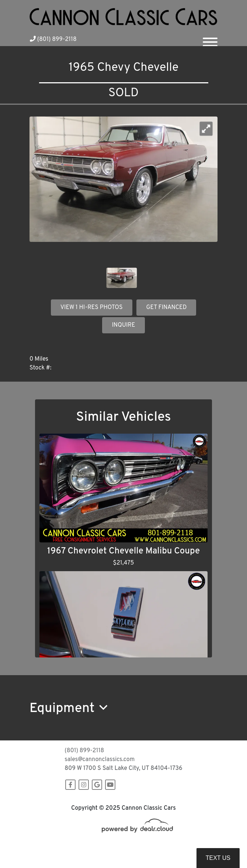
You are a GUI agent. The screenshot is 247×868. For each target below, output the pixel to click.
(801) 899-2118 (53, 39)
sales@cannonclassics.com (100, 760)
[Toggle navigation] (210, 39)
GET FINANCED (166, 308)
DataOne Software (149, 846)
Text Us (218, 858)
